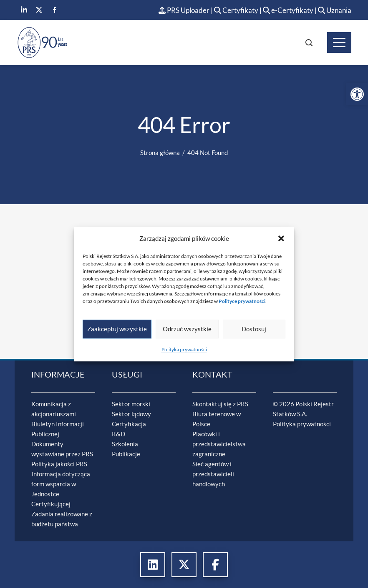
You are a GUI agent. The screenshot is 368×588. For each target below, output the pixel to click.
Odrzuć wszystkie (187, 329)
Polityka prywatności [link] (184, 349)
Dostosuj (254, 329)
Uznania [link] (335, 10)
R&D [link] (118, 434)
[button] (281, 238)
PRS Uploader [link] (184, 10)
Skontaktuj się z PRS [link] (220, 404)
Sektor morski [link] (131, 404)
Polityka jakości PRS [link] (59, 464)
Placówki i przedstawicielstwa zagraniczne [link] (219, 444)
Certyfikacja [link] (129, 424)
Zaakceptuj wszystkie (117, 329)
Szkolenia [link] (125, 444)
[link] (357, 94)
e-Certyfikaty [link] (288, 10)
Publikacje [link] (126, 454)
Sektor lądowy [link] (131, 414)
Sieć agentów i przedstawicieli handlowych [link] (213, 474)
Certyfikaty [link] (237, 10)
